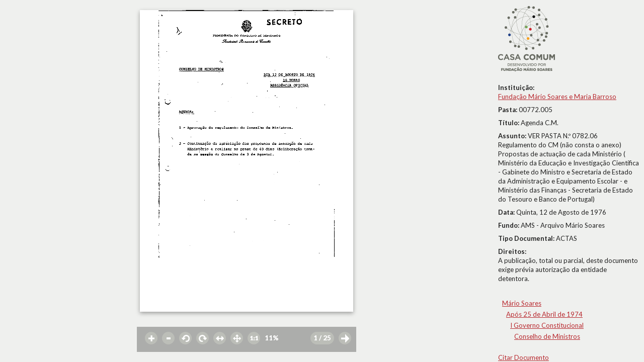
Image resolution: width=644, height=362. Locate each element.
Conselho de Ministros (547, 336)
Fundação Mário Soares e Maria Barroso (557, 97)
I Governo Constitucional (547, 325)
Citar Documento (524, 357)
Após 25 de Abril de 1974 (544, 314)
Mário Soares (522, 303)
